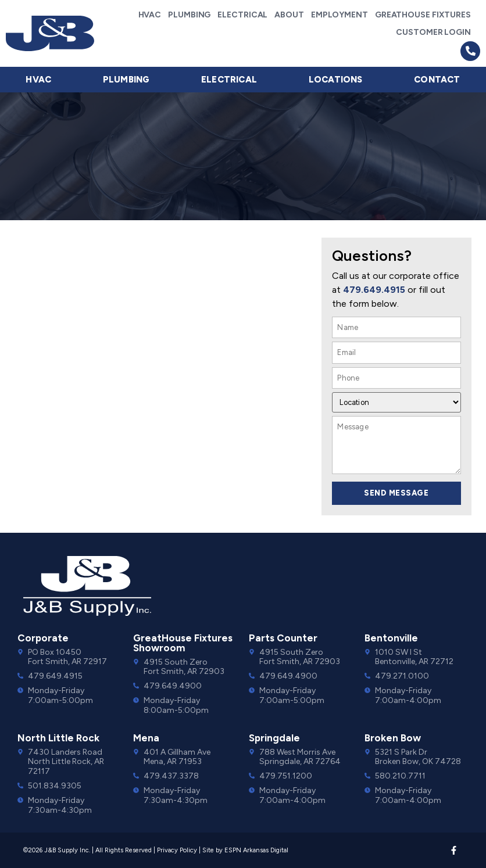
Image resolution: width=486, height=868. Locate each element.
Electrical (242, 15)
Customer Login (433, 32)
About (289, 15)
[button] (470, 51)
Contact (437, 80)
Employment (340, 15)
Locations (336, 80)
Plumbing (189, 15)
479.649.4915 (374, 290)
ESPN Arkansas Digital (256, 850)
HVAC (150, 15)
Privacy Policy (177, 850)
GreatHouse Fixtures (423, 15)
